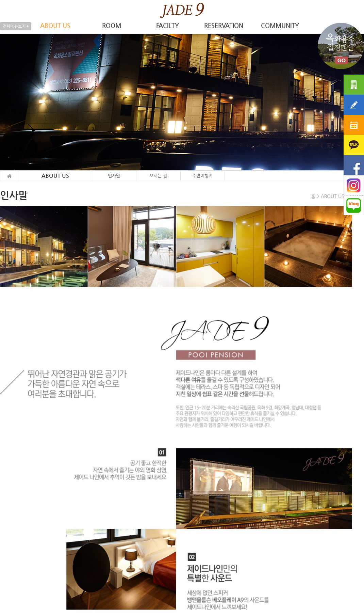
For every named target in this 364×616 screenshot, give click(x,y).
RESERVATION (224, 25)
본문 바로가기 (0, 0)
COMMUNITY (280, 25)
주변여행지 (202, 176)
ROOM (112, 25)
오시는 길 (158, 176)
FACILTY (168, 25)
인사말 (114, 176)
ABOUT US (55, 25)
